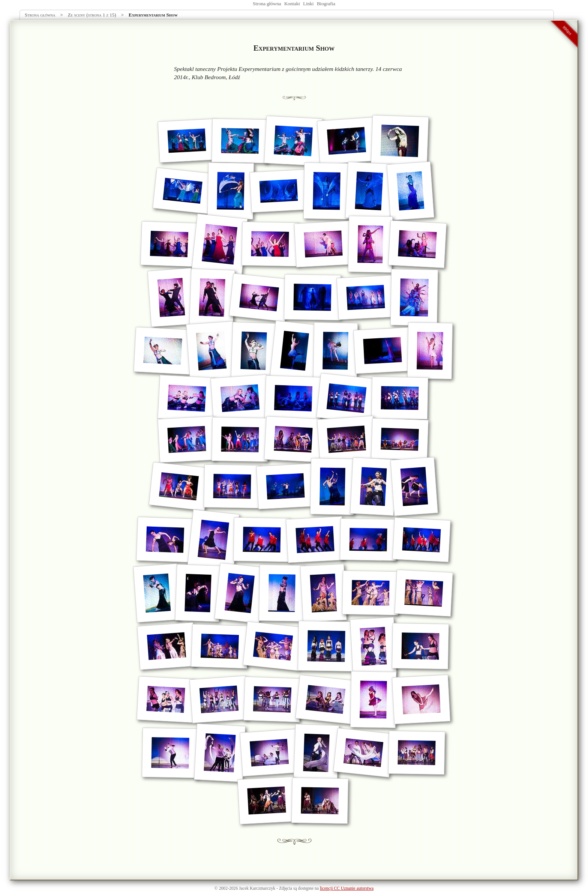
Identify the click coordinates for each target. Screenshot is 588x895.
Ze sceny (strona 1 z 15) (92, 15)
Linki (308, 4)
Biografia (326, 4)
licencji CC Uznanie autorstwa (347, 888)
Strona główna (267, 4)
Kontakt (292, 4)
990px (567, 30)
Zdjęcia (286, 888)
